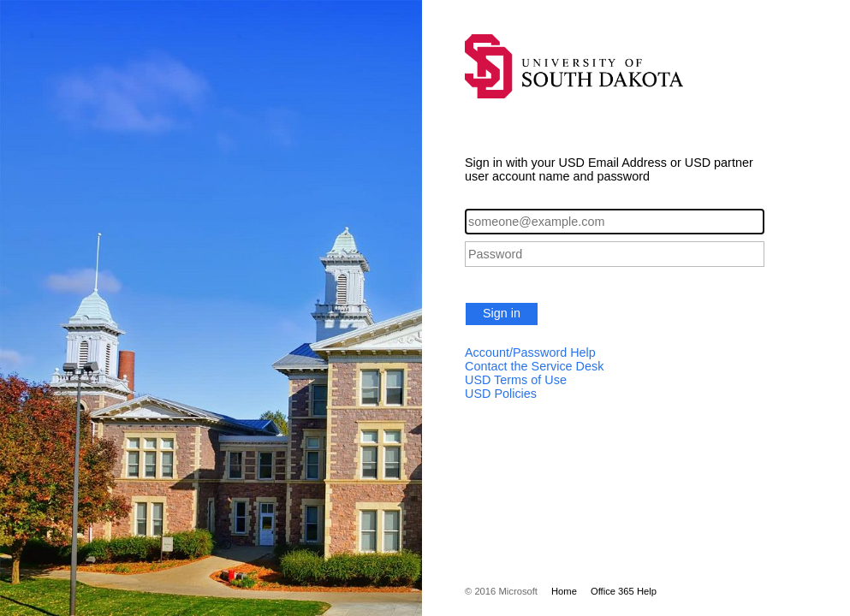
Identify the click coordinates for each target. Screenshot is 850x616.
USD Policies (501, 394)
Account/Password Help (530, 352)
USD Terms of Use (516, 380)
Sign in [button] (502, 313)
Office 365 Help (624, 591)
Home (564, 591)
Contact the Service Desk (534, 366)
